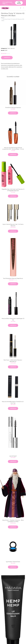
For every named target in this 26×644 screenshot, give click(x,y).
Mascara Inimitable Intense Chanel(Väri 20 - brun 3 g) (13, 402)
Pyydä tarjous (19, 3)
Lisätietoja (7, 58)
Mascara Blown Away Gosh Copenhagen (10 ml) (13, 319)
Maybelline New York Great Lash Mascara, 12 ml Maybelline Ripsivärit (13, 190)
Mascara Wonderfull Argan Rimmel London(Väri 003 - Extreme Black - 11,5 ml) (13, 148)
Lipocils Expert (13, 456)
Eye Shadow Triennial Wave (13, 562)
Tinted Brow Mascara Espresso (13, 108)
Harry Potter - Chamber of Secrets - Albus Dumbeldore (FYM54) (13, 521)
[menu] (24, 8)
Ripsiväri (13, 48)
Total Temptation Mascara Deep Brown (13, 278)
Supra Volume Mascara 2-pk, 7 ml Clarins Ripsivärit (13, 225)
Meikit (9, 48)
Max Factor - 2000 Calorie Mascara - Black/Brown (13, 361)
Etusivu (3, 18)
